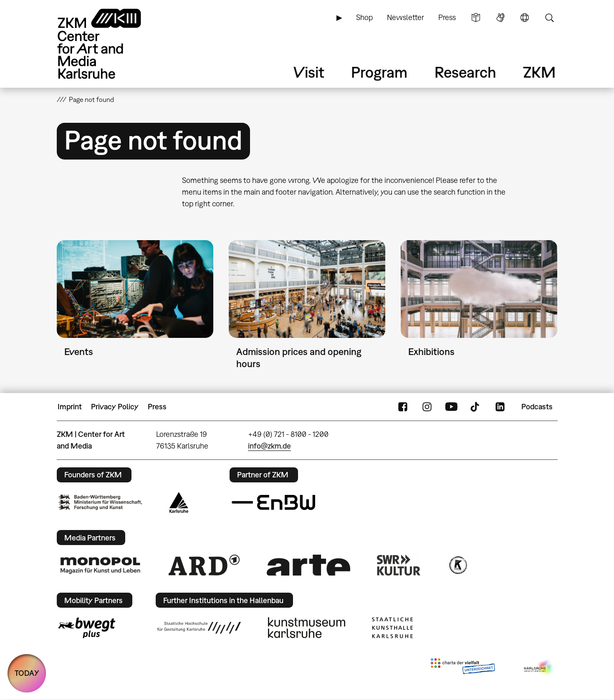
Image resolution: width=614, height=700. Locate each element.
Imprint (70, 407)
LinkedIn (500, 407)
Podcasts (537, 407)
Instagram (427, 407)
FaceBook (403, 407)
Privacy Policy (115, 407)
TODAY (27, 673)
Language (525, 18)
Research (465, 72)
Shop (364, 17)
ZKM (539, 72)
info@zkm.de (269, 446)
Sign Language (500, 18)
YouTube (451, 407)
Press (447, 17)
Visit (309, 72)
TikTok (476, 407)
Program (379, 72)
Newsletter (406, 17)
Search (549, 18)
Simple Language (476, 18)
